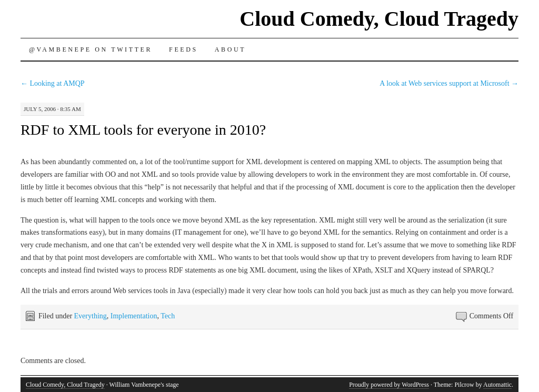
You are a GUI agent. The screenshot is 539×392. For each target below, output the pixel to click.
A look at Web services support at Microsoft (449, 83)
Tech (168, 316)
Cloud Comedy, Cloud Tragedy (379, 19)
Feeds (183, 49)
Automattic (497, 385)
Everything (91, 316)
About (230, 49)
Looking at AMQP (53, 83)
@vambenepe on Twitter (91, 49)
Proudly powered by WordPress (389, 385)
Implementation (134, 316)
